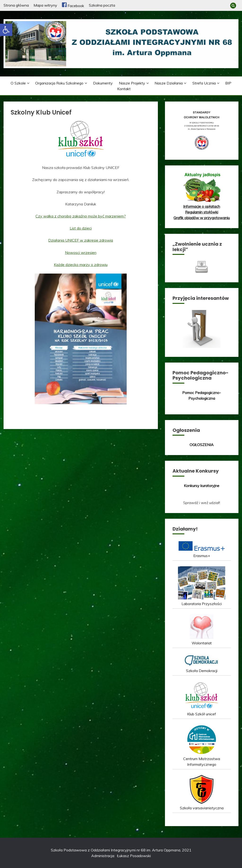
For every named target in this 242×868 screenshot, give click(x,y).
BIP (228, 83)
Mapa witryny (45, 5)
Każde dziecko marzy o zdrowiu (81, 265)
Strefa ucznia (204, 83)
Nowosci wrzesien (81, 252)
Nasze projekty (132, 83)
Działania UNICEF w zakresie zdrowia (81, 240)
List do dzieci (81, 228)
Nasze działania (169, 83)
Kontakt (124, 89)
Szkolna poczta (102, 5)
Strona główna (16, 5)
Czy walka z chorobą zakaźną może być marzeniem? (81, 216)
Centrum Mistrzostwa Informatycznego (202, 759)
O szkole (18, 83)
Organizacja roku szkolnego (59, 83)
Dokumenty (103, 83)
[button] (6, 30)
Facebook (73, 6)
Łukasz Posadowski (134, 856)
